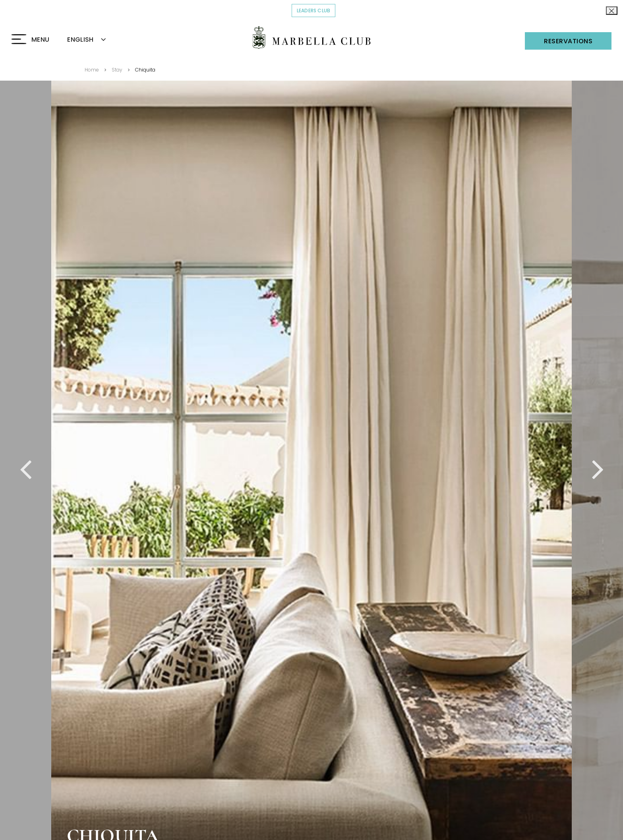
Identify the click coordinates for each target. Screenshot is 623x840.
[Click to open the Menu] (30, 40)
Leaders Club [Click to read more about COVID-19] (316, 10)
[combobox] (96, 40)
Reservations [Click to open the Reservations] (568, 41)
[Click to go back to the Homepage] (312, 38)
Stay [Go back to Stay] (117, 70)
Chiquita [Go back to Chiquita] (145, 70)
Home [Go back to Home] (92, 70)
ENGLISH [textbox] (80, 40)
